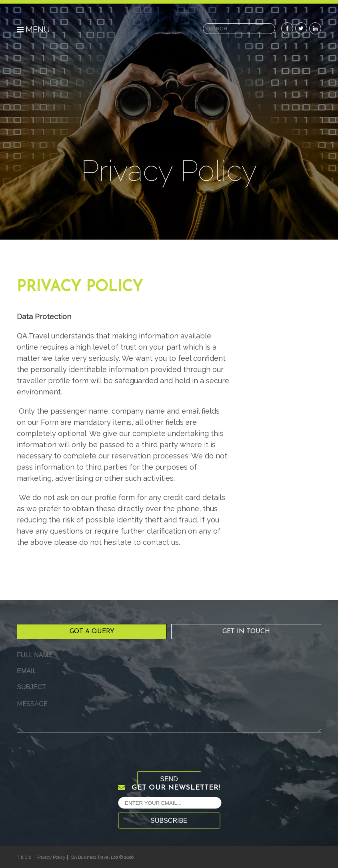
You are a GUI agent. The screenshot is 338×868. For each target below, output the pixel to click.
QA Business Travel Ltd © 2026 (102, 857)
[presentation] (78, 756)
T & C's (24, 857)
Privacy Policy (51, 857)
